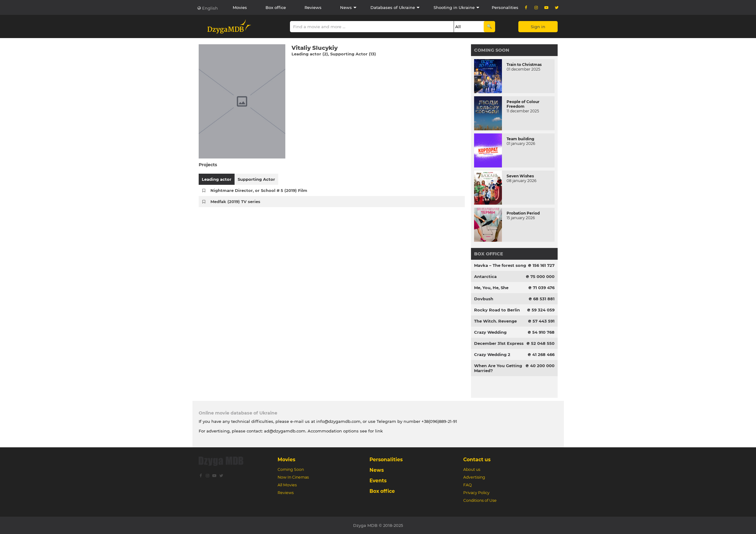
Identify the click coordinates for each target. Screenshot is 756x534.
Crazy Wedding (490, 332)
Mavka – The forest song (500, 265)
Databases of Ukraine (393, 7)
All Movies (287, 485)
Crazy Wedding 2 (492, 354)
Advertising (474, 477)
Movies (240, 7)
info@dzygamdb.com (338, 421)
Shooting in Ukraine (454, 7)
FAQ (467, 485)
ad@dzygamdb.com (285, 431)
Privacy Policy (476, 493)
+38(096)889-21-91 (439, 421)
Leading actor (217, 179)
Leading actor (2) (310, 54)
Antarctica (485, 276)
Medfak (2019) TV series (235, 202)
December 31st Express (499, 343)
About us (472, 469)
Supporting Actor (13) (353, 54)
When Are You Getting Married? (498, 368)
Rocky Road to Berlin (497, 310)
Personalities (505, 7)
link (379, 431)
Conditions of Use (480, 500)
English (210, 8)
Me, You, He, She (491, 288)
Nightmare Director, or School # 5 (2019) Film (259, 190)
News (346, 7)
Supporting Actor (256, 179)
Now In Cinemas (293, 477)
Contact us (477, 460)
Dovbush (484, 299)
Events (378, 481)
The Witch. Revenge (495, 321)
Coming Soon (492, 50)
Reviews (313, 7)
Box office (276, 7)
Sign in (538, 27)
